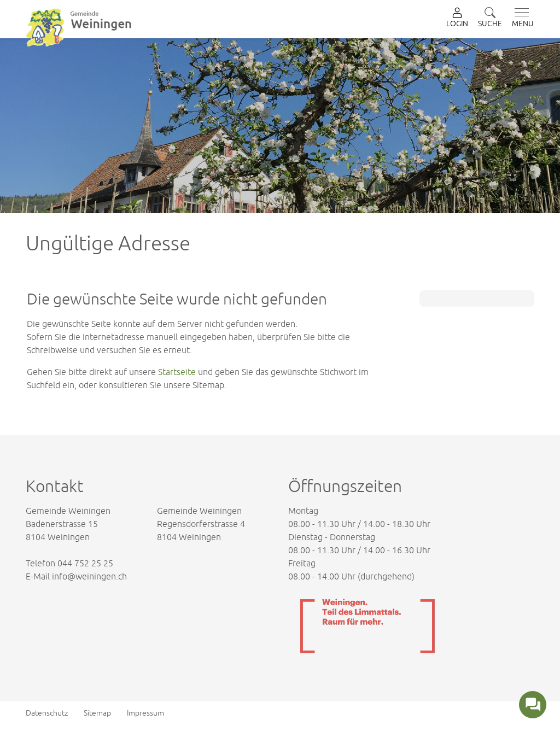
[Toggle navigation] (521, 18)
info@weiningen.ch (89, 576)
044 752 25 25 (85, 563)
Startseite (177, 372)
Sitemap (97, 713)
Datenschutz (47, 713)
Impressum (145, 713)
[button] (490, 18)
